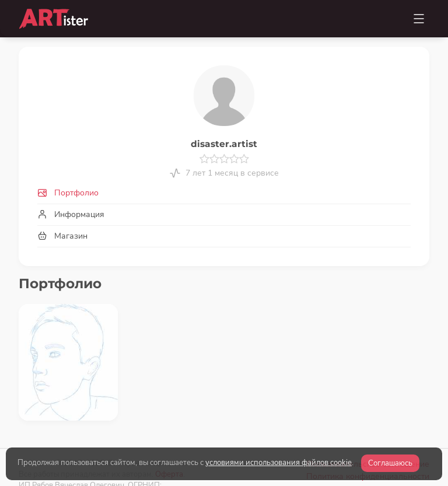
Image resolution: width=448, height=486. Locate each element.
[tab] (224, 193)
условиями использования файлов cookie (279, 463)
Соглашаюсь (390, 463)
